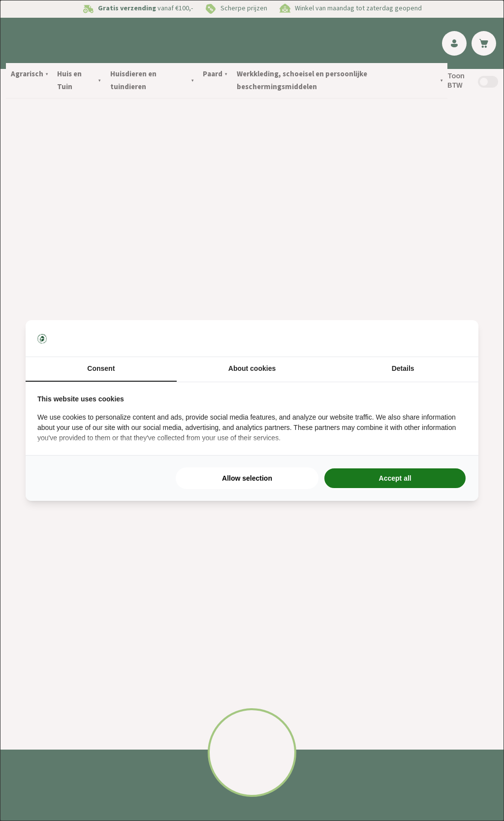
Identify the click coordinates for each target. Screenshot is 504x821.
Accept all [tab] (395, 478)
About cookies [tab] (252, 368)
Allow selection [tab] (247, 478)
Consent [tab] (101, 368)
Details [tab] (403, 368)
